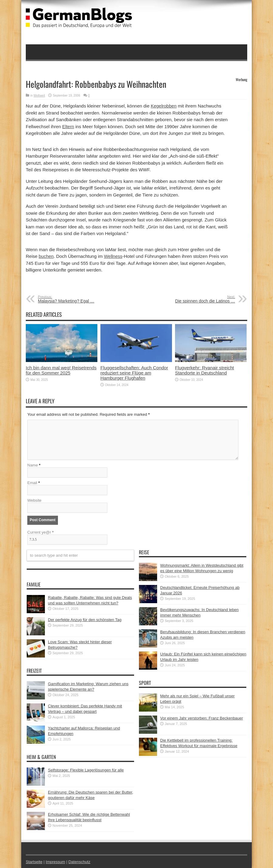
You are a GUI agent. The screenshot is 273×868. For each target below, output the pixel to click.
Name (33, 465)
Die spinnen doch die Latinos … (198, 299)
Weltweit (39, 96)
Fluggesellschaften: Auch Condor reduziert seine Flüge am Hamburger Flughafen (134, 373)
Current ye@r (40, 532)
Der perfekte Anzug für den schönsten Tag (85, 620)
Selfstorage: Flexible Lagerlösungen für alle (86, 770)
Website (34, 500)
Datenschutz (79, 862)
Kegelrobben (164, 106)
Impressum (56, 862)
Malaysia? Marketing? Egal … (75, 299)
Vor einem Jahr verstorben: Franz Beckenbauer (202, 718)
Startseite (34, 862)
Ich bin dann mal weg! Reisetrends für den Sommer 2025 (61, 370)
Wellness (113, 256)
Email (32, 483)
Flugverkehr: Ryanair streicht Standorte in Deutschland (204, 370)
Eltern (68, 126)
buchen (46, 256)
